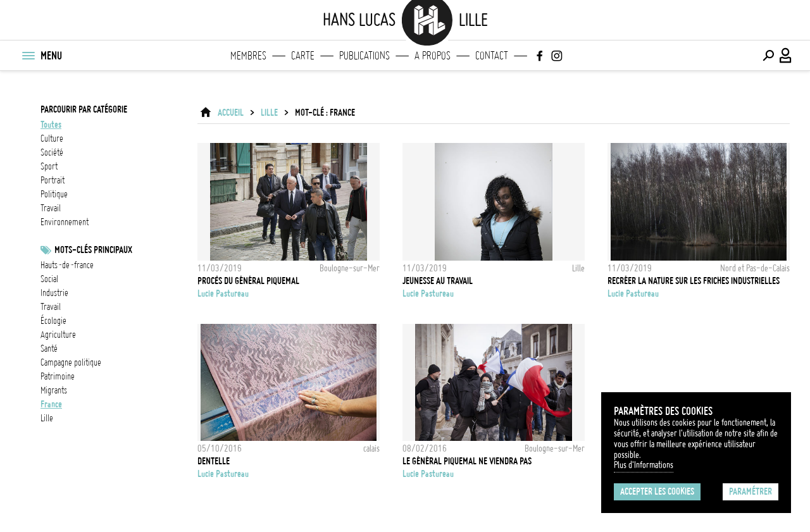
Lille (47, 418)
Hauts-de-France (67, 265)
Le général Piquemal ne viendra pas (467, 461)
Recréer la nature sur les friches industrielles (694, 281)
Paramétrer (751, 492)
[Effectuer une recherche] (768, 56)
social (49, 279)
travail (51, 208)
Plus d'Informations (644, 465)
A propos (433, 56)
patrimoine (58, 376)
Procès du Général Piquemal (248, 281)
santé (49, 349)
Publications (364, 56)
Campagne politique (71, 362)
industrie (54, 293)
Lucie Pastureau (223, 294)
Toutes (51, 125)
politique (54, 194)
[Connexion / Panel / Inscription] (786, 56)
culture (52, 139)
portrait (53, 180)
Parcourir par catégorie (84, 109)
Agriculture (58, 335)
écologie (53, 321)
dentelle (214, 461)
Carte (303, 56)
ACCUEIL (231, 113)
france (51, 404)
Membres (248, 56)
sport (49, 166)
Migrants (54, 390)
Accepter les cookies (657, 492)
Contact (492, 56)
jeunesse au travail (438, 281)
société (52, 152)
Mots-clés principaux (93, 250)
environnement (65, 222)
